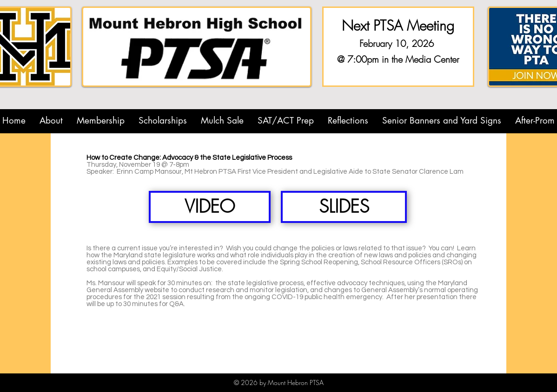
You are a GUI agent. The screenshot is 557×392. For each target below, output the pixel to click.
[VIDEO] (210, 207)
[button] (51, 121)
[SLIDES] (344, 207)
